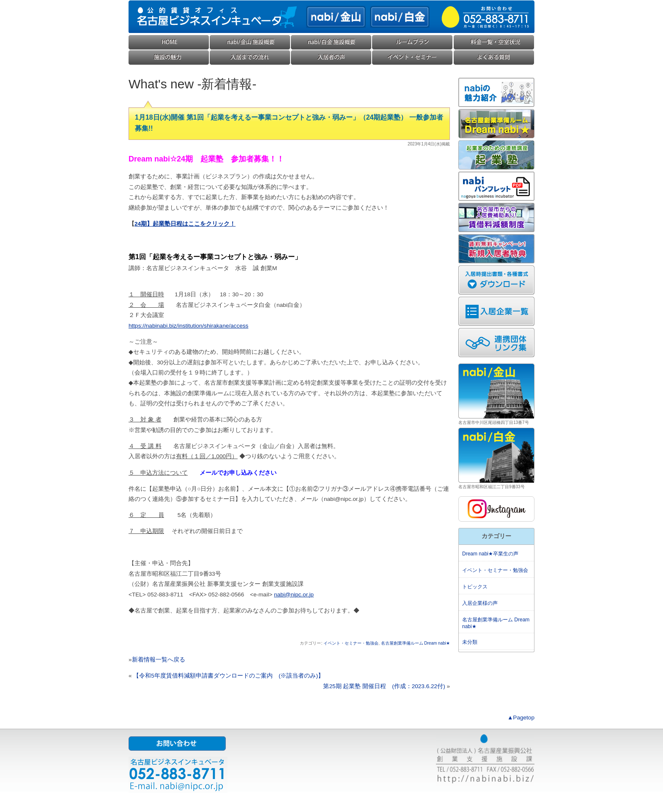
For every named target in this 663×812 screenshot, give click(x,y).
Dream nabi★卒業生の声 (490, 554)
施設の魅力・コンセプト (169, 58)
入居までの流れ (250, 58)
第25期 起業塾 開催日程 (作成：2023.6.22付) (384, 686)
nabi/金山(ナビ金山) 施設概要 (250, 42)
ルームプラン (413, 42)
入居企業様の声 (331, 58)
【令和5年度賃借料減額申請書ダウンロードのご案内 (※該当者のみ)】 (229, 676)
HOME (169, 42)
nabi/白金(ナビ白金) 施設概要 (331, 42)
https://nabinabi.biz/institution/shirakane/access (188, 326)
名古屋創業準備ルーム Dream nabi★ (415, 643)
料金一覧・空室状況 (494, 42)
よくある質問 (494, 58)
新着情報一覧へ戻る (159, 660)
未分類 (470, 642)
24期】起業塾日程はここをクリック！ (185, 224)
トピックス (475, 587)
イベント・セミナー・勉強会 (413, 58)
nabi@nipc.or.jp (294, 595)
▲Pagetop (521, 718)
